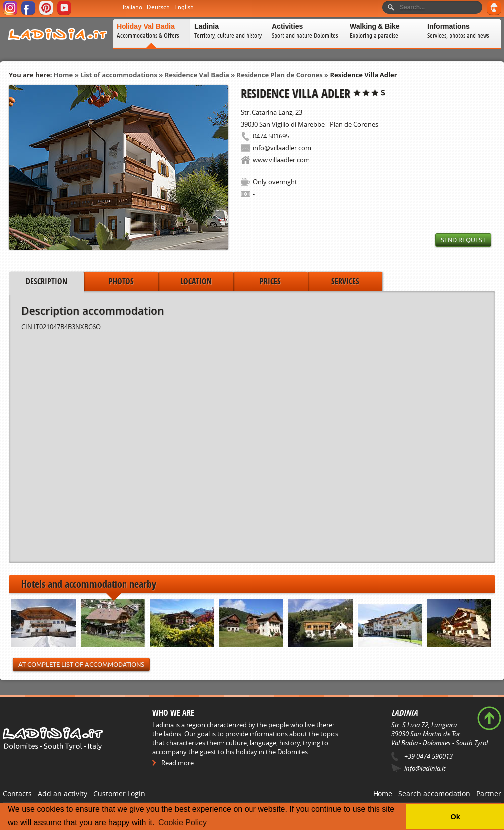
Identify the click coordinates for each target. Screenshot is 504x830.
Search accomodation (434, 793)
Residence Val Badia (197, 75)
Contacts (17, 793)
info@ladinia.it (425, 768)
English (184, 7)
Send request (463, 240)
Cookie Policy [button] (183, 822)
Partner (489, 793)
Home (63, 75)
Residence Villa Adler (363, 75)
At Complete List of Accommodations (81, 664)
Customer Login (119, 793)
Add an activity (63, 793)
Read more (178, 763)
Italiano (132, 7)
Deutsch (158, 7)
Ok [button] (455, 817)
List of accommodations (119, 75)
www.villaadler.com (281, 160)
